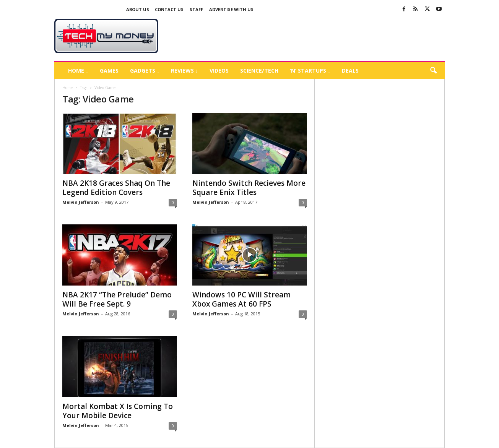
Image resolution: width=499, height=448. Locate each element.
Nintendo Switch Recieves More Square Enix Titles (249, 188)
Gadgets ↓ (145, 71)
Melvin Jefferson (81, 202)
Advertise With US (231, 9)
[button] (433, 71)
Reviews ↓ (184, 71)
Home (67, 88)
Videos (219, 71)
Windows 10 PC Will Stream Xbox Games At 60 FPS (241, 299)
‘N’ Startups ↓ (310, 71)
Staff (196, 9)
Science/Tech (259, 71)
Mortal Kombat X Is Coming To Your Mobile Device (118, 411)
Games (109, 71)
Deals (350, 71)
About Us (138, 9)
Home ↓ (78, 71)
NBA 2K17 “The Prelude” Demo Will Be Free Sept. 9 (117, 299)
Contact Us (169, 9)
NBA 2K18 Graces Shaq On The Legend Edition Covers (116, 188)
